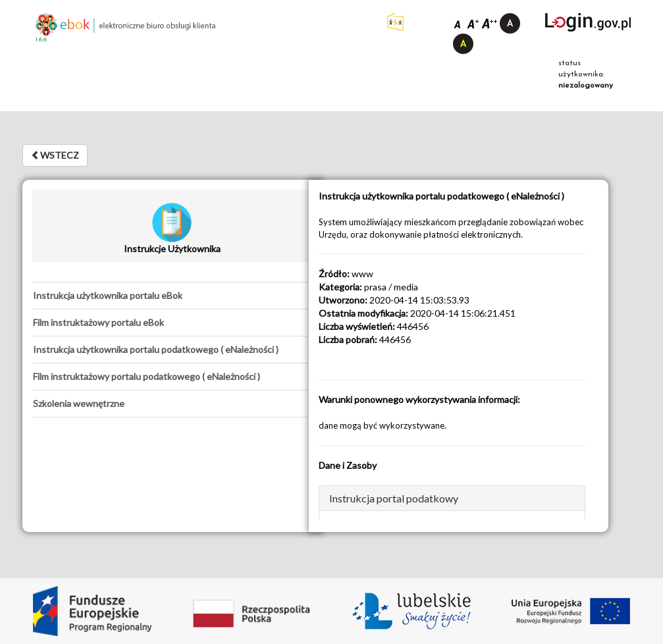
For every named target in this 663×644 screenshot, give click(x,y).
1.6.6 (41, 40)
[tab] (172, 296)
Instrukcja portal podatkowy (394, 498)
